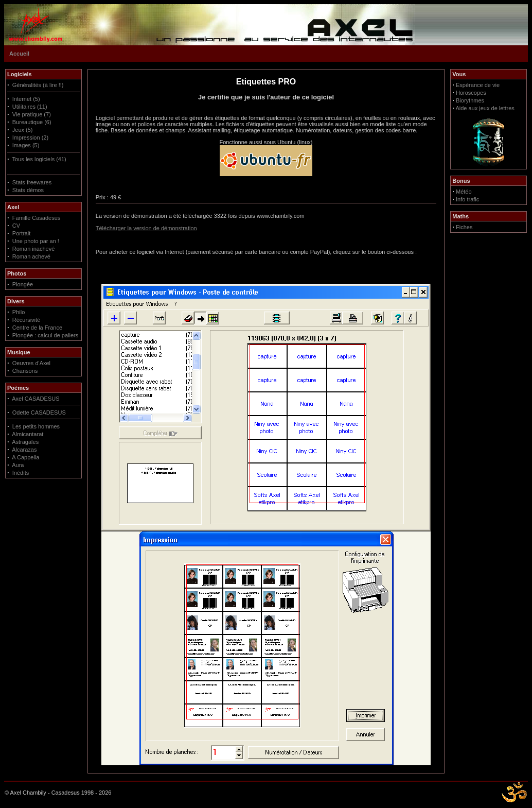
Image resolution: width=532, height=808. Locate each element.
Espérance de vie (478, 85)
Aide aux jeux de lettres (485, 108)
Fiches (464, 227)
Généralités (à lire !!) (38, 85)
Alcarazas (24, 450)
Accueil (19, 54)
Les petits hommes (36, 426)
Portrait (21, 233)
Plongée (23, 284)
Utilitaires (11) (30, 107)
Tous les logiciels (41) (39, 159)
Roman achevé (31, 256)
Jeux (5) (23, 130)
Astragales (25, 442)
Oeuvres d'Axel (31, 363)
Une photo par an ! (36, 241)
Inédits (21, 473)
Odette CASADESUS (39, 412)
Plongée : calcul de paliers (45, 335)
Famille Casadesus (37, 218)
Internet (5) (26, 99)
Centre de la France (37, 328)
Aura (18, 465)
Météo (464, 192)
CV (16, 226)
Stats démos (28, 190)
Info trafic (467, 199)
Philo (19, 312)
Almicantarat (28, 434)
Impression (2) (30, 137)
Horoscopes (471, 93)
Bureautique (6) (32, 122)
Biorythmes (470, 100)
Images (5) (26, 145)
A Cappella (25, 457)
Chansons (25, 371)
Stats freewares (32, 182)
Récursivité (26, 320)
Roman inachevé (34, 249)
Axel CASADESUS (36, 399)
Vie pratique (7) (32, 114)
